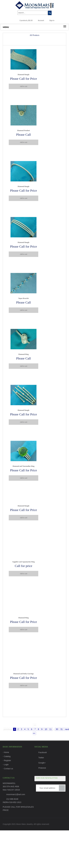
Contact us (9, 769)
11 (50, 729)
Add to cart (24, 86)
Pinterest (40, 768)
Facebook (41, 752)
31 (61, 729)
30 (57, 729)
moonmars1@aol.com (16, 794)
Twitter (39, 758)
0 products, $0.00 (24, 21)
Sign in (50, 21)
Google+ (40, 763)
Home (6, 752)
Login (6, 765)
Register (8, 760)
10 (46, 729)
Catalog (7, 756)
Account (39, 21)
